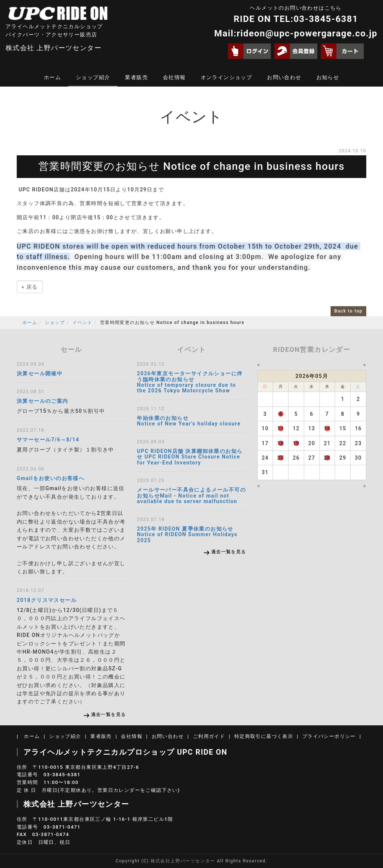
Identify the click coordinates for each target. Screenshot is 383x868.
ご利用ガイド (209, 736)
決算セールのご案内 (43, 401)
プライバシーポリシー (329, 736)
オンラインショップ (227, 77)
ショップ (55, 323)
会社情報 (174, 77)
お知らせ (328, 77)
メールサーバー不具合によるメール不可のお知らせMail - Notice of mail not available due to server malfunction (191, 495)
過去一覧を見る (109, 715)
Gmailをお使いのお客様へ (51, 478)
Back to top (348, 311)
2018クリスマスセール (47, 600)
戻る (30, 287)
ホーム (52, 77)
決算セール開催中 (40, 373)
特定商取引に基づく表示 (264, 736)
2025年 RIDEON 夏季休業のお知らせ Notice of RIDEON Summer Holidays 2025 (187, 535)
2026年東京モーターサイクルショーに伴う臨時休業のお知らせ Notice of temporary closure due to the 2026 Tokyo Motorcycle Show (190, 382)
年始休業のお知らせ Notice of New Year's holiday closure (189, 421)
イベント (83, 323)
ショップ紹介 (93, 77)
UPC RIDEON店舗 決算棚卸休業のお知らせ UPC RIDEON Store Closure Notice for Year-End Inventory (190, 457)
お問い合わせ (284, 77)
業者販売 (136, 77)
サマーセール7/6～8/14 (48, 440)
